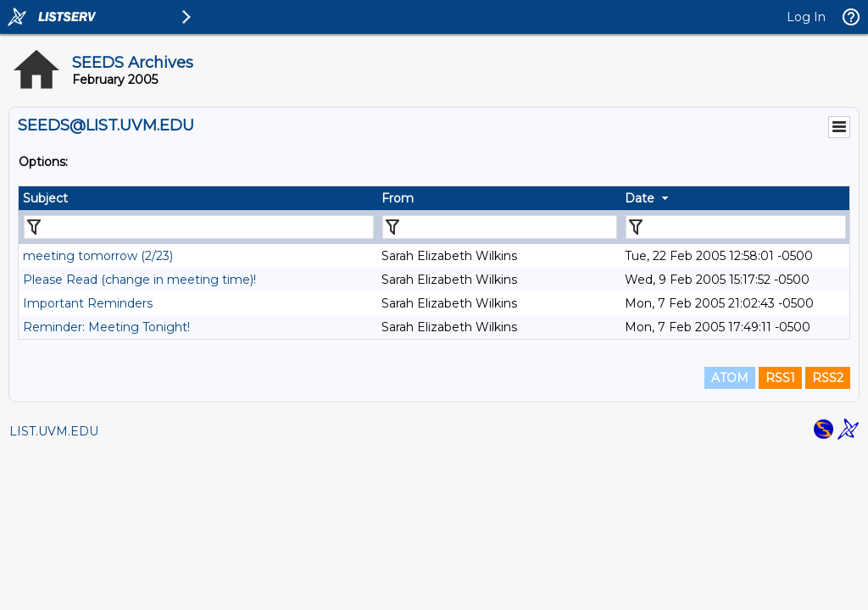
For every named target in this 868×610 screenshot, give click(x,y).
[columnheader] (198, 198)
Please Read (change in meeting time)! (139, 280)
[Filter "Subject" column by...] (199, 227)
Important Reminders (88, 303)
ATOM (730, 378)
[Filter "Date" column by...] (736, 227)
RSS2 (828, 378)
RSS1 (780, 378)
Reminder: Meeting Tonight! (106, 327)
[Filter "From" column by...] (500, 227)
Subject (45, 198)
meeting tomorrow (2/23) (98, 256)
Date (640, 198)
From (398, 198)
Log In (806, 17)
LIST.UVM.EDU (54, 431)
